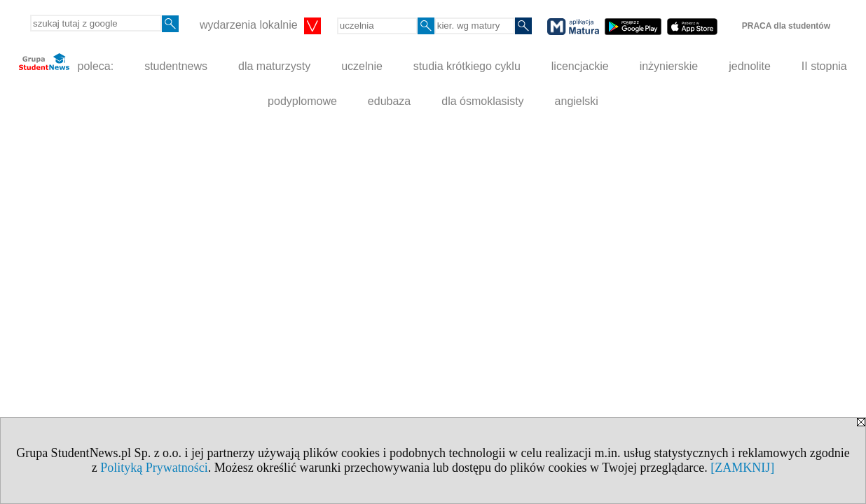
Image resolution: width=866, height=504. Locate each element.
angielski (577, 101)
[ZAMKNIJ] (742, 468)
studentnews (176, 66)
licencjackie (580, 66)
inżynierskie (669, 66)
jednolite (750, 66)
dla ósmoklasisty (482, 101)
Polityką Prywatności (154, 468)
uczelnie (362, 66)
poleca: (66, 63)
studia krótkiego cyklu (467, 66)
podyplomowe (302, 101)
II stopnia (824, 66)
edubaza (389, 101)
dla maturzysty (274, 66)
